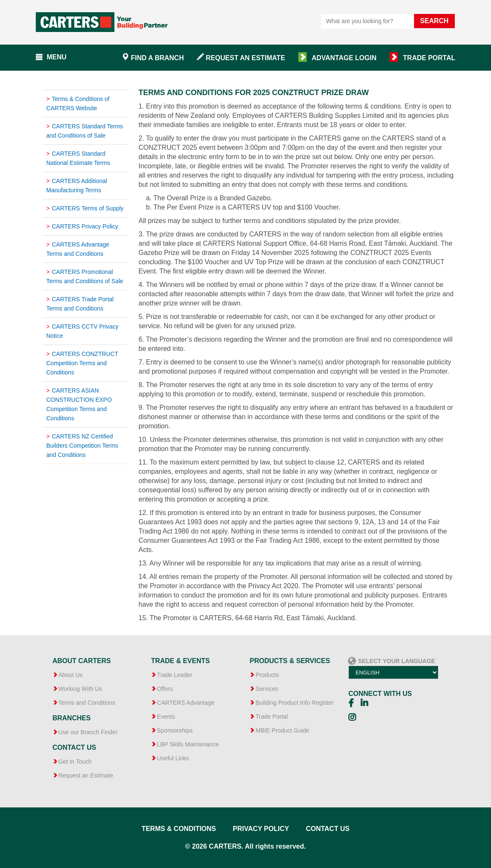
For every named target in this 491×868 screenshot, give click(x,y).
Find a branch (157, 58)
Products (267, 675)
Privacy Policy (261, 829)
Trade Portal (429, 58)
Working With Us (80, 689)
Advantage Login (344, 58)
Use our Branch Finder (88, 732)
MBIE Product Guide (282, 730)
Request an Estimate (245, 58)
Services (267, 689)
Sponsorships (175, 730)
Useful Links (173, 758)
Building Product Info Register (294, 703)
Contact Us (328, 829)
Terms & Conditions (179, 829)
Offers (165, 689)
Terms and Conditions (87, 703)
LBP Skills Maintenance (188, 744)
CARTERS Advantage (186, 703)
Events (166, 717)
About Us (71, 675)
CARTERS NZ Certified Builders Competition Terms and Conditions (82, 446)
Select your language (391, 657)
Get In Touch (75, 762)
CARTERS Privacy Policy (85, 226)
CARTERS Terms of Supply (88, 208)
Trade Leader (175, 675)
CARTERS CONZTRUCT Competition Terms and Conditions (82, 363)
